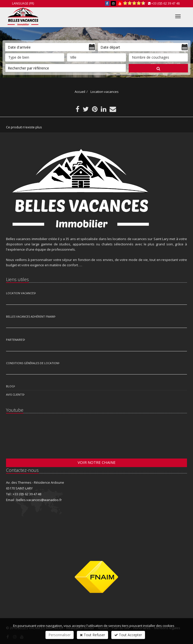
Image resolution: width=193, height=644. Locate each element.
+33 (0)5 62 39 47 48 (165, 3)
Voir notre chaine (97, 462)
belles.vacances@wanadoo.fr (39, 500)
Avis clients (15, 394)
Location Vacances (20, 293)
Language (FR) (23, 3)
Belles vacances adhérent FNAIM (30, 316)
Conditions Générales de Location (32, 363)
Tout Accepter (128, 635)
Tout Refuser (92, 635)
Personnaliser (60, 635)
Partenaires (15, 340)
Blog (10, 386)
